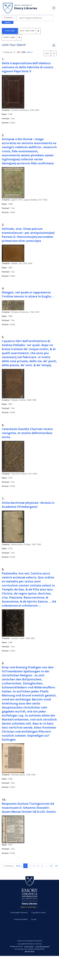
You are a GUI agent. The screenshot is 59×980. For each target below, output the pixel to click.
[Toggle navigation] (54, 8)
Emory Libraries (26, 8)
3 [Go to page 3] (34, 866)
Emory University (23, 5)
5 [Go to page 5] (42, 866)
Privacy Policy (29, 946)
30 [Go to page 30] (56, 866)
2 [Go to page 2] (30, 866)
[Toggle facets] (54, 45)
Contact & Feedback (21, 919)
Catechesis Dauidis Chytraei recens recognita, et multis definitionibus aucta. (27, 433)
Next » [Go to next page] (19, 866)
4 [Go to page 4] (38, 866)
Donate (34, 919)
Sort (47, 53)
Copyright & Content (38, 913)
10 (55, 53)
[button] (9, 18)
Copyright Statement (42, 946)
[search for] (35, 18)
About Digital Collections (19, 913)
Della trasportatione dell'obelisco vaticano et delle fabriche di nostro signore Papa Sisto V (28, 67)
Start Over (10, 31)
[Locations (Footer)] (30, 907)
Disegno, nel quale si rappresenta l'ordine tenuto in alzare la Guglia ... (28, 294)
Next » (30, 52)
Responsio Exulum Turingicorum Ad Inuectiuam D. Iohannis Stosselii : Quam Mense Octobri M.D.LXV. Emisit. (29, 808)
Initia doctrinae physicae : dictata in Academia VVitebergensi (28, 505)
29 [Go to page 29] (51, 866)
